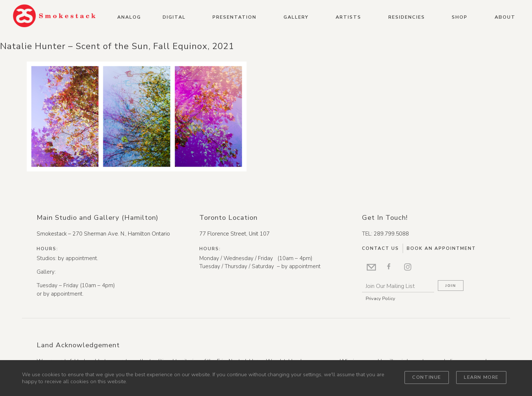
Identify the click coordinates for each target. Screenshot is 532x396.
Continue (427, 377)
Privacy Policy (380, 299)
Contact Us (380, 248)
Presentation (234, 17)
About (505, 17)
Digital (174, 17)
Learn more (481, 377)
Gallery (296, 17)
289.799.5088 (391, 234)
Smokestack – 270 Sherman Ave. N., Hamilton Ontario (103, 234)
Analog (129, 17)
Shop (460, 17)
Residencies (407, 17)
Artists (348, 17)
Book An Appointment (441, 248)
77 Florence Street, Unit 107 (234, 234)
